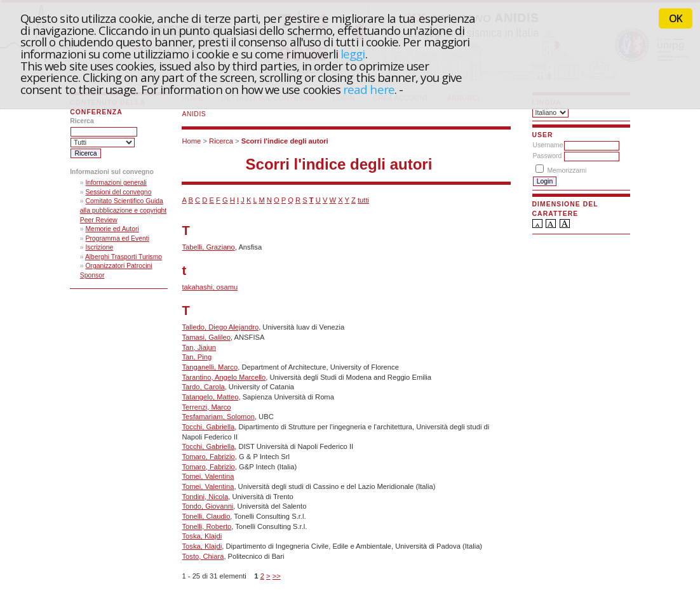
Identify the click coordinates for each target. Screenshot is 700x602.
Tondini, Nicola (205, 497)
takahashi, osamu (210, 287)
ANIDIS (194, 114)
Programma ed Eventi (117, 238)
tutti (363, 200)
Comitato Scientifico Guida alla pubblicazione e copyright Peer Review (123, 210)
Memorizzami (567, 171)
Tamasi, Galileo (206, 337)
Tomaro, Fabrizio (208, 457)
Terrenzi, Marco (206, 407)
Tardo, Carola (203, 387)
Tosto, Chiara (203, 556)
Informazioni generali (116, 183)
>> (277, 576)
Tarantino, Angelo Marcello (224, 377)
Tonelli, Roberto (206, 526)
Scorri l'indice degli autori (285, 141)
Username (548, 145)
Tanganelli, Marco (210, 367)
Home (191, 141)
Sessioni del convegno (118, 192)
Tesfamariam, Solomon (218, 417)
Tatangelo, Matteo (210, 397)
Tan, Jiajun (199, 347)
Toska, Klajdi (202, 536)
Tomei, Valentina (208, 476)
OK (676, 18)
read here (369, 89)
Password (548, 156)
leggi (353, 54)
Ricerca (221, 141)
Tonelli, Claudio (206, 516)
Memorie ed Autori (112, 229)
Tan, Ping (197, 357)
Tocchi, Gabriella (208, 427)
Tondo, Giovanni (207, 506)
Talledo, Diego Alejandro (220, 327)
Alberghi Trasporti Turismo (124, 257)
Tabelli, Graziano (208, 247)
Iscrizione (99, 247)
